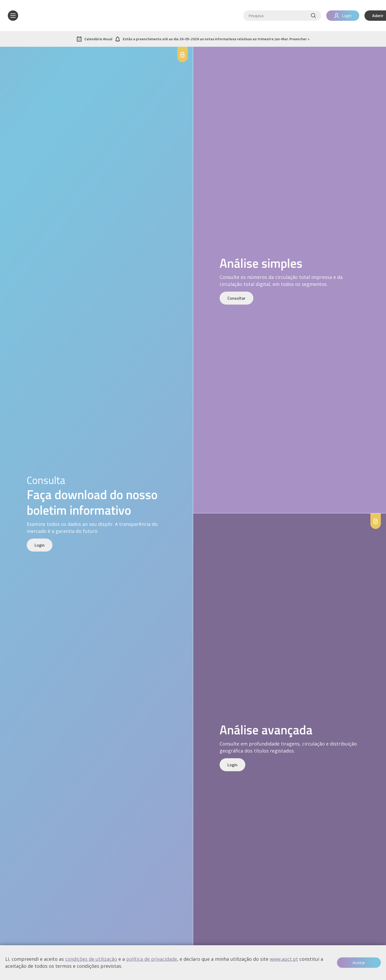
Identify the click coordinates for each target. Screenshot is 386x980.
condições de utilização (91, 959)
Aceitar (359, 963)
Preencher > (299, 39)
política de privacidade (152, 959)
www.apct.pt (284, 959)
